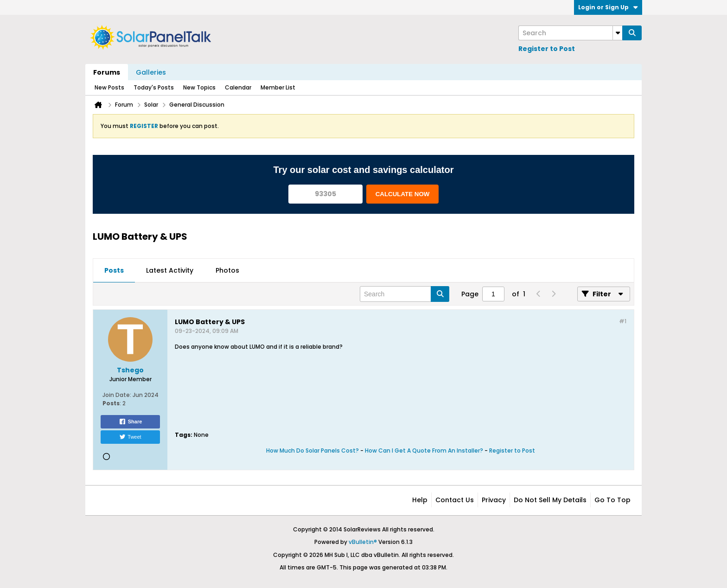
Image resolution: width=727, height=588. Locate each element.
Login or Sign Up (608, 7)
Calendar (238, 87)
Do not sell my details (550, 500)
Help (420, 500)
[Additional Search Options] (618, 33)
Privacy (494, 500)
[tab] (114, 271)
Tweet (130, 437)
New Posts (109, 87)
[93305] (325, 194)
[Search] (570, 33)
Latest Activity (170, 270)
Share (131, 422)
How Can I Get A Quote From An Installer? (424, 451)
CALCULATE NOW (403, 194)
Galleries (151, 72)
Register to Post (547, 49)
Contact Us (455, 500)
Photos (227, 270)
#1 (623, 321)
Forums (107, 72)
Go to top (612, 500)
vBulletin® (363, 542)
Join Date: (117, 395)
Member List (278, 87)
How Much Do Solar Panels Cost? (312, 451)
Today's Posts (154, 87)
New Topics (199, 87)
